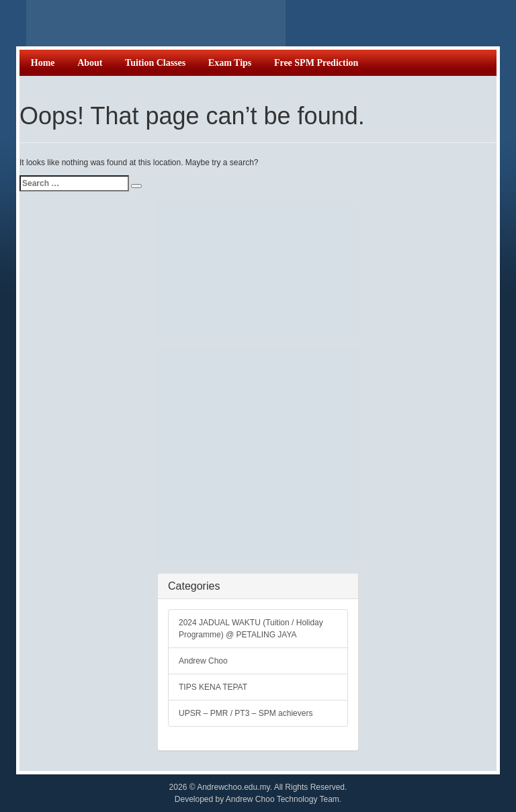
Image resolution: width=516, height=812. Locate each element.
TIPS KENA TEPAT (213, 687)
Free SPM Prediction (316, 63)
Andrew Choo (203, 661)
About (90, 63)
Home (43, 63)
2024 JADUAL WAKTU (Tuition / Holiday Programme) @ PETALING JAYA (251, 629)
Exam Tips (230, 63)
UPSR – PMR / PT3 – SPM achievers (246, 713)
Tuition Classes (155, 63)
